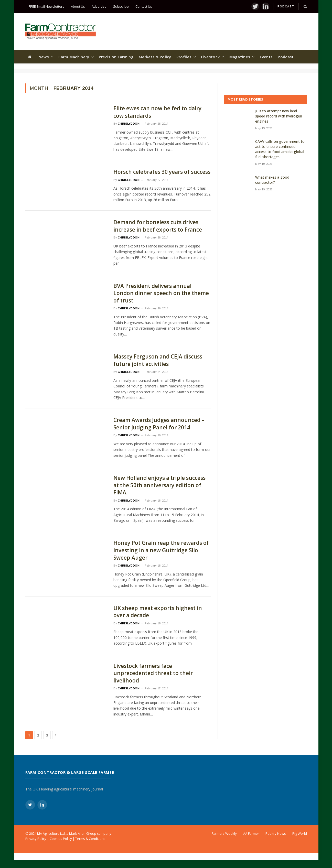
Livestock (210, 57)
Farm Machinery (74, 57)
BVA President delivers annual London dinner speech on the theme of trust (161, 293)
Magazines (240, 57)
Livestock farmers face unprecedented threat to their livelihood (153, 673)
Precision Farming (116, 57)
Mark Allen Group (83, 833)
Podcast (286, 6)
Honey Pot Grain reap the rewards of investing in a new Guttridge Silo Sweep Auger (161, 550)
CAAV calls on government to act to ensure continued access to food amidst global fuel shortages (280, 149)
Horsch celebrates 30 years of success (162, 172)
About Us (78, 6)
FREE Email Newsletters (46, 6)
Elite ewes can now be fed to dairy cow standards (157, 112)
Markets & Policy (155, 57)
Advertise (99, 6)
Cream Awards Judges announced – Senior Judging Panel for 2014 (159, 424)
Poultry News (276, 833)
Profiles (184, 57)
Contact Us (144, 6)
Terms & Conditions (90, 839)
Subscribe (121, 6)
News (44, 57)
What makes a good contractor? (272, 180)
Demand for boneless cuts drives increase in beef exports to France (158, 226)
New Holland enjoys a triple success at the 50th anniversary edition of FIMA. (159, 485)
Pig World (300, 833)
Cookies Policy (61, 839)
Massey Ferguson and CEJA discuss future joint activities (158, 360)
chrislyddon (129, 124)
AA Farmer (251, 833)
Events (266, 57)
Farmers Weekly (224, 833)
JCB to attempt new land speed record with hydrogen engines (279, 116)
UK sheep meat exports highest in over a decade (158, 612)
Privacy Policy (36, 839)
